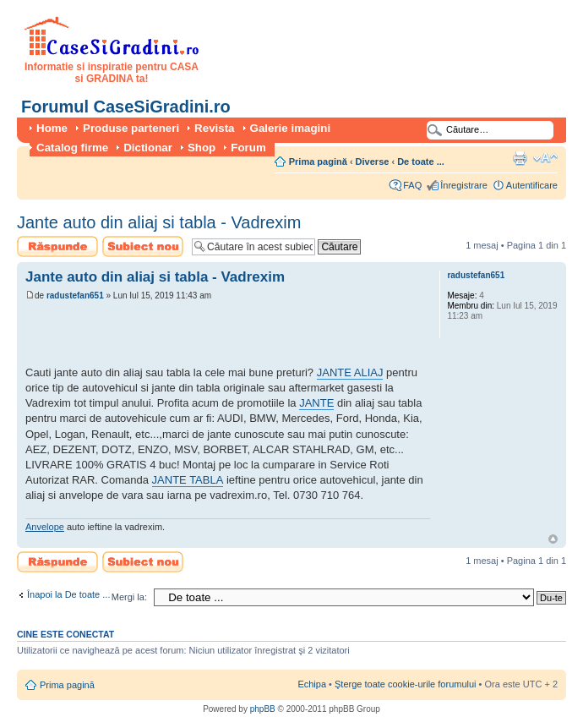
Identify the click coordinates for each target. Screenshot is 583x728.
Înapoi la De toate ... (68, 594)
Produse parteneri (131, 128)
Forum (248, 148)
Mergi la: (129, 597)
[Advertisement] (223, 336)
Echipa (312, 684)
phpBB (263, 709)
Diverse (373, 161)
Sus (553, 539)
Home (52, 128)
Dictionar (148, 148)
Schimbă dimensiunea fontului (545, 158)
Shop (202, 148)
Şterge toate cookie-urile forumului (406, 684)
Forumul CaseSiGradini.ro (126, 107)
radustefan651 (75, 296)
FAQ (412, 185)
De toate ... (421, 161)
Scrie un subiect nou (143, 246)
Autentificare (532, 185)
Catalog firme (72, 148)
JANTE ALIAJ (350, 372)
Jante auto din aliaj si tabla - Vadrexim (159, 222)
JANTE (316, 403)
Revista (214, 128)
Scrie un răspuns (57, 246)
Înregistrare (464, 185)
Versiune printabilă (520, 158)
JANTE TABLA (188, 480)
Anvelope (45, 527)
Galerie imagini (291, 128)
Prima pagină (318, 161)
